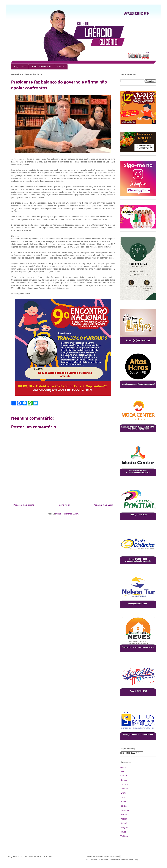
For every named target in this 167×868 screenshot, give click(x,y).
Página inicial (20, 67)
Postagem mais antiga (103, 505)
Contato (61, 67)
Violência (124, 836)
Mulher (123, 802)
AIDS (123, 771)
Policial (124, 814)
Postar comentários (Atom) (67, 514)
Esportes (124, 789)
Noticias (124, 806)
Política (124, 819)
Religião (124, 827)
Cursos (124, 780)
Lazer (123, 797)
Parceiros (125, 810)
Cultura (124, 776)
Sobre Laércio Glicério (41, 67)
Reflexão (124, 823)
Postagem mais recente (24, 505)
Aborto (123, 767)
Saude (123, 832)
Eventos (124, 793)
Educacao (125, 784)
